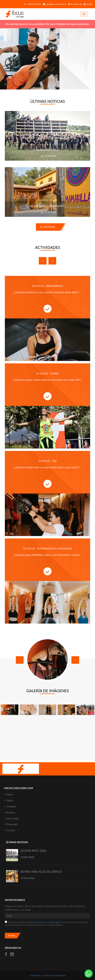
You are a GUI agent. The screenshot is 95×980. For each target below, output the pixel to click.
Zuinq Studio (60, 975)
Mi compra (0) (75, 4)
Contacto (11, 806)
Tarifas (10, 800)
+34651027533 (32, 4)
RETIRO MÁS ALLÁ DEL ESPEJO (41, 872)
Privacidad (12, 824)
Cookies (11, 830)
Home (10, 794)
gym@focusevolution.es (54, 4)
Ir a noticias (48, 227)
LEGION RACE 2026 (33, 851)
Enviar (12, 936)
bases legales (55, 922)
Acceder (88, 4)
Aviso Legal (12, 818)
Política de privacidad (36, 922)
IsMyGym (36, 975)
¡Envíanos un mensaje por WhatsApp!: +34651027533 (89, 974)
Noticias (11, 812)
